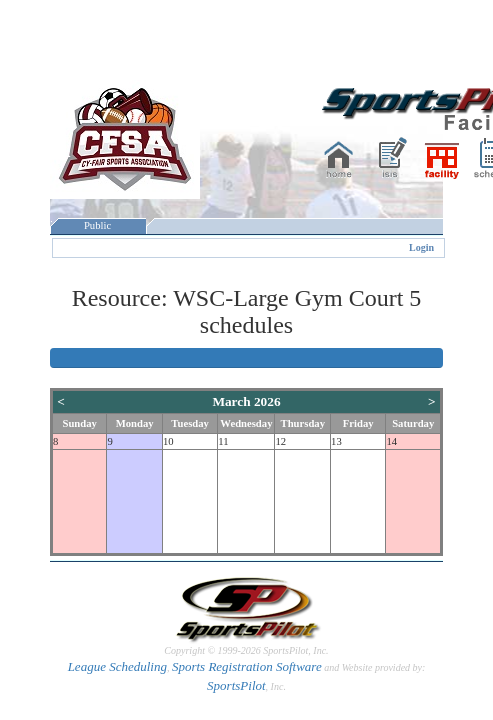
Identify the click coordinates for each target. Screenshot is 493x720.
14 (391, 441)
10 (168, 441)
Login (421, 247)
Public (98, 225)
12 (280, 441)
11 (223, 441)
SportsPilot (236, 685)
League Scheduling (117, 666)
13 (336, 441)
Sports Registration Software (247, 666)
